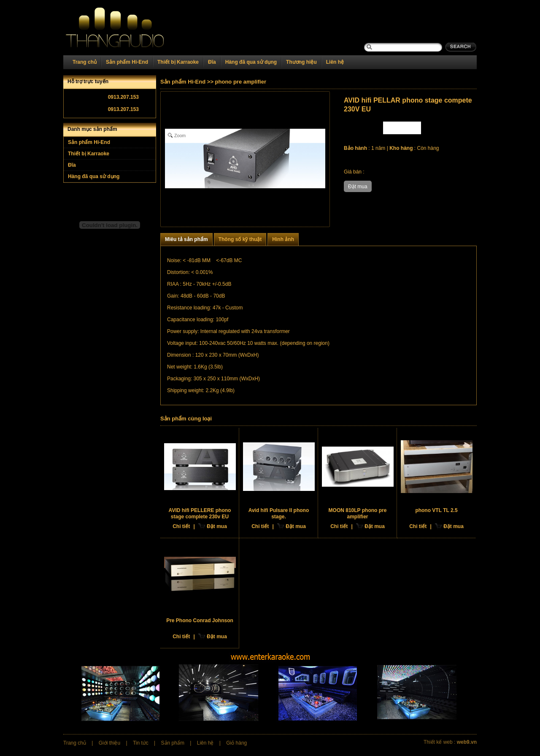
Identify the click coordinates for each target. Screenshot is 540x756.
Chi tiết (181, 526)
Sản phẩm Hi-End (127, 62)
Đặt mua (217, 526)
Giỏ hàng (236, 743)
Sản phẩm (173, 743)
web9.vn (467, 742)
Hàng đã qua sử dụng (251, 62)
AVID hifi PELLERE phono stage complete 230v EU (200, 513)
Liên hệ (335, 62)
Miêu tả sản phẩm (186, 239)
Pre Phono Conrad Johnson (200, 621)
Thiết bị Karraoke (178, 62)
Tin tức (141, 743)
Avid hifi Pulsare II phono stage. (279, 513)
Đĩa (212, 62)
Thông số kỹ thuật (240, 239)
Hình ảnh (283, 239)
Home (125, 28)
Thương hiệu (301, 62)
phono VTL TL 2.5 (436, 510)
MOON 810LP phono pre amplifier (358, 513)
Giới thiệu (109, 743)
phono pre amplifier (241, 82)
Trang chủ (85, 62)
